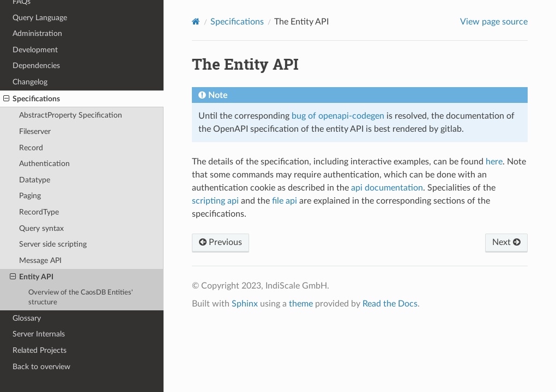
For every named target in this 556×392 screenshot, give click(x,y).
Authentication (44, 164)
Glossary (27, 318)
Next (506, 242)
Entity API (32, 277)
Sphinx (245, 304)
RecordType (39, 212)
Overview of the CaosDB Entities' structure (81, 298)
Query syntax (41, 228)
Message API (40, 261)
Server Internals (39, 334)
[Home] (196, 22)
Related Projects (40, 350)
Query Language (40, 18)
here (494, 162)
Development (35, 50)
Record (31, 148)
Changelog (30, 82)
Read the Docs (390, 304)
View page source (494, 22)
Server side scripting (53, 244)
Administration (37, 33)
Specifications (32, 99)
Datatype (35, 180)
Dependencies (36, 66)
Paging (30, 196)
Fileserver (35, 131)
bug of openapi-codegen (338, 116)
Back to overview (41, 367)
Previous (220, 242)
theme (301, 304)
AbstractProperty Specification (71, 115)
